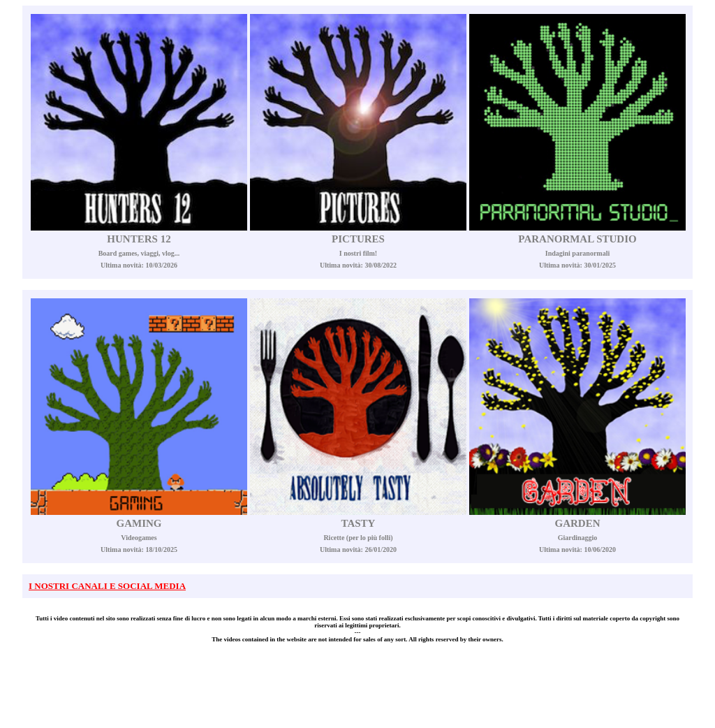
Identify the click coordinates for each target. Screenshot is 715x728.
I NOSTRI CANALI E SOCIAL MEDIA (107, 586)
